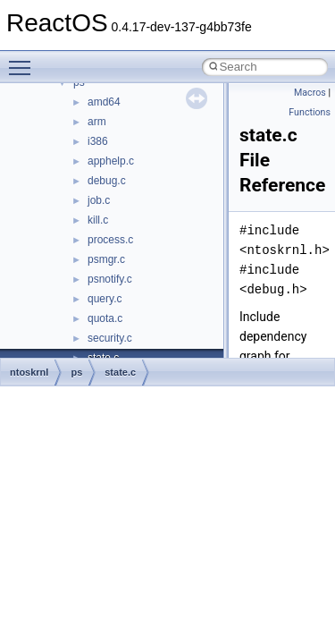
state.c (120, 372)
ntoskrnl (29, 372)
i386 (98, 141)
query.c (105, 299)
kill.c (98, 220)
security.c (110, 338)
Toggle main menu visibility (24, 60)
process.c (110, 240)
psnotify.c (110, 279)
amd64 (104, 102)
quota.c (105, 318)
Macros (310, 93)
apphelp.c (111, 161)
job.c (99, 200)
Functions (310, 112)
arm (97, 122)
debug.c (107, 181)
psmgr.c (106, 259)
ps (76, 372)
